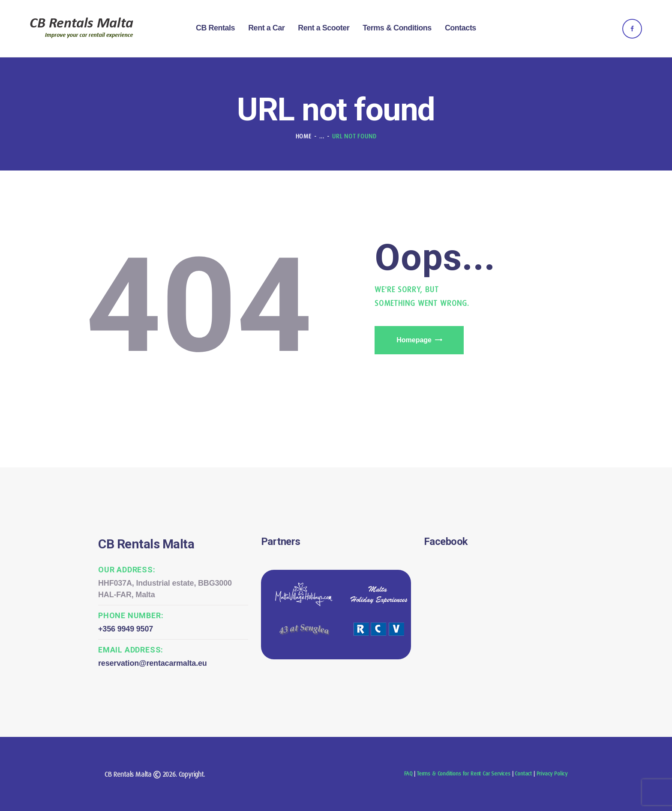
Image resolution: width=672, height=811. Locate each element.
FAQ (408, 774)
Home (304, 136)
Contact (523, 774)
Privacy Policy (552, 774)
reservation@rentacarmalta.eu (153, 663)
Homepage (414, 340)
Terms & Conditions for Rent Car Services (464, 774)
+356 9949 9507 (126, 629)
